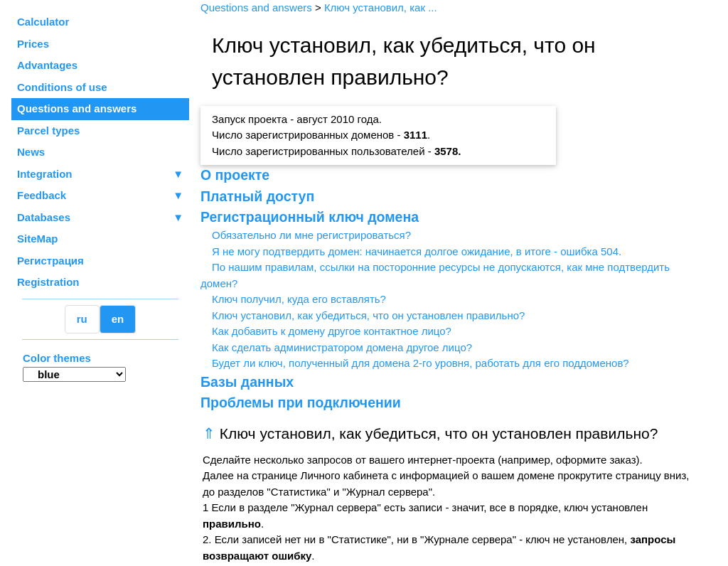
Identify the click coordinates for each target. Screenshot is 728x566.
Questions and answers (77, 108)
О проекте (235, 175)
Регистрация (50, 261)
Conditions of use (62, 87)
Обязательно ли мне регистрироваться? (311, 235)
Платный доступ (257, 196)
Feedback (100, 196)
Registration (48, 282)
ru (82, 319)
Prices (33, 44)
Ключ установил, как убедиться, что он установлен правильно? (368, 315)
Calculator (43, 22)
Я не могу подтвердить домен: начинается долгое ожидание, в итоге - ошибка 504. (417, 251)
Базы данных (247, 382)
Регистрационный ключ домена (310, 217)
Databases (44, 217)
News (31, 152)
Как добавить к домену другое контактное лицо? (332, 331)
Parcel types (48, 130)
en (118, 319)
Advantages (47, 65)
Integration (100, 175)
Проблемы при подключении (301, 402)
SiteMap (38, 239)
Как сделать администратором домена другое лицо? (342, 347)
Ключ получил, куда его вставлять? (299, 299)
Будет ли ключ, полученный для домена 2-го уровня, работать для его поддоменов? (421, 363)
